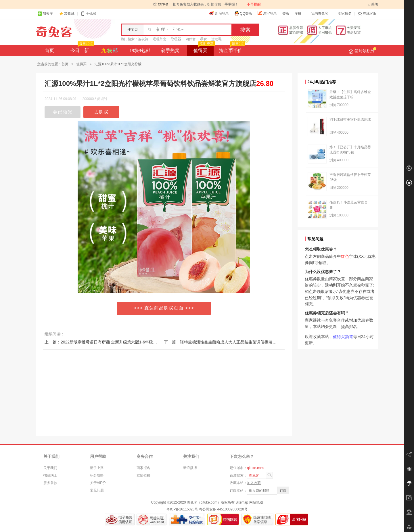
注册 (298, 14)
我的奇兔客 (320, 14)
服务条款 (50, 483)
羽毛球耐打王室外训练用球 (350, 120)
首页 (49, 50)
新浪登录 (219, 13)
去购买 (101, 112)
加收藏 (69, 14)
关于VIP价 (98, 483)
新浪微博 (190, 468)
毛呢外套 (160, 39)
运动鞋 (216, 39)
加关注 (45, 14)
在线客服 (367, 14)
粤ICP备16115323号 (182, 509)
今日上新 (82, 49)
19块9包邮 (140, 50)
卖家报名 (345, 14)
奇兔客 (54, 32)
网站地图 (256, 502)
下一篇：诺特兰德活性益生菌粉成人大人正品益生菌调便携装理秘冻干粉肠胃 (232, 342)
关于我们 (50, 468)
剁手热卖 (170, 50)
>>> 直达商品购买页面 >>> (164, 308)
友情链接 (143, 475)
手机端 (88, 14)
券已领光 (63, 112)
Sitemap (242, 502)
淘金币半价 (232, 49)
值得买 (204, 49)
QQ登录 (243, 13)
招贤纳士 (50, 475)
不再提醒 (254, 4)
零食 (204, 39)
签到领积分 (363, 51)
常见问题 (97, 490)
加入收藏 (254, 483)
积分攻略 (97, 475)
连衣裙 (143, 39)
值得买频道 (343, 337)
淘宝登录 (267, 13)
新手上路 (97, 468)
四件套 (191, 39)
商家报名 (143, 468)
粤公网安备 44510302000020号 (223, 509)
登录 (286, 14)
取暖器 (176, 39)
